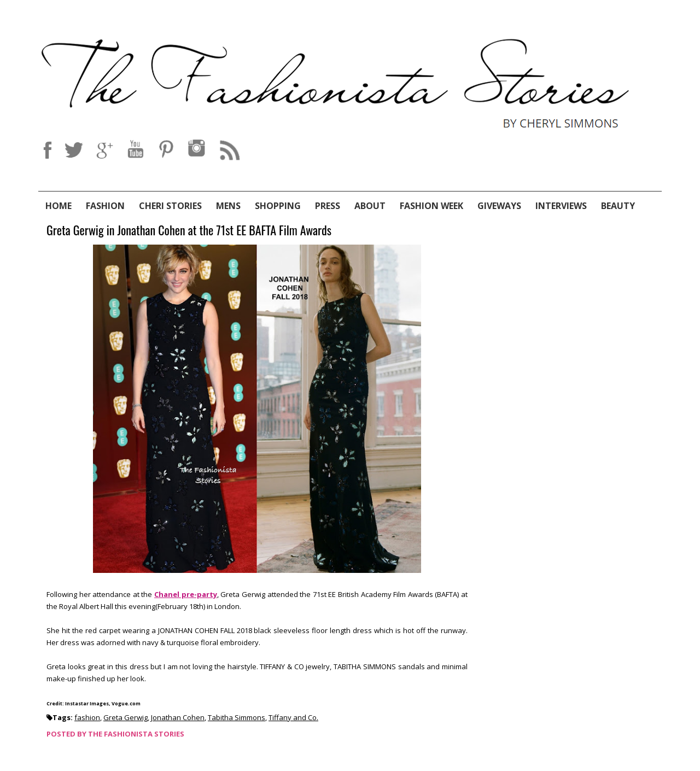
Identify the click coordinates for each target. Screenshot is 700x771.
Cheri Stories (170, 206)
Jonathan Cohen (178, 717)
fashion (87, 717)
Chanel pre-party (186, 594)
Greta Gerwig (126, 717)
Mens (228, 206)
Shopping (278, 206)
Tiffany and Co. (293, 717)
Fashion (105, 206)
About (370, 206)
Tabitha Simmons (237, 717)
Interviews (561, 206)
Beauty (618, 206)
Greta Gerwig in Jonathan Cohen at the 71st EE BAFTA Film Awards (189, 231)
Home (59, 206)
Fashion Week (431, 206)
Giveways (499, 206)
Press (328, 206)
